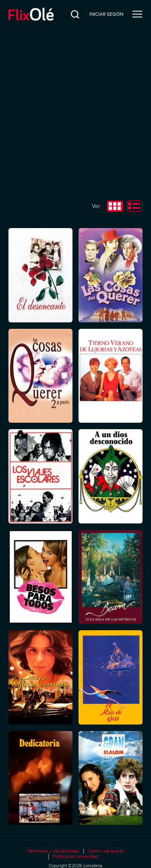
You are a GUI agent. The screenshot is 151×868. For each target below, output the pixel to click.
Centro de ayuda (106, 851)
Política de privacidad (76, 857)
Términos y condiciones (53, 851)
